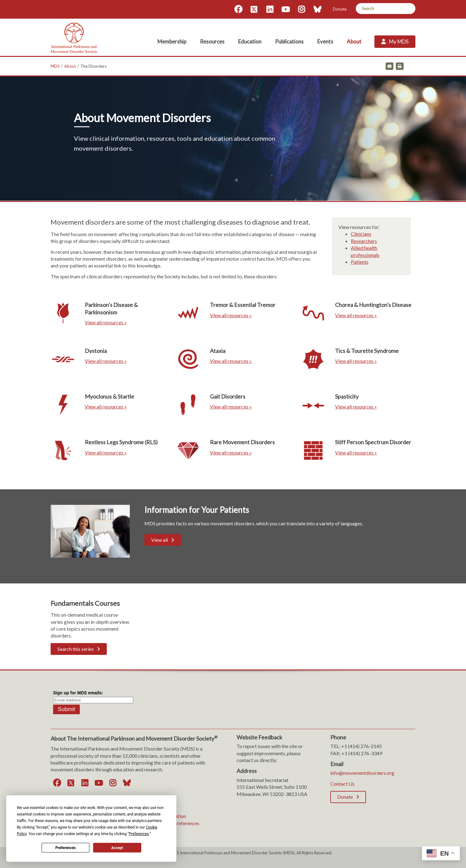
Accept (117, 848)
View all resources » (106, 322)
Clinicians (361, 234)
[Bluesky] (317, 9)
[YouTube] (286, 9)
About (70, 66)
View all (160, 540)
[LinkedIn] (270, 9)
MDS (55, 66)
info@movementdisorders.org (362, 773)
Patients (360, 262)
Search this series (76, 649)
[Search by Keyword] (379, 9)
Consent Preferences (177, 823)
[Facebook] (238, 9)
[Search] (408, 9)
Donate (340, 9)
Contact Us (342, 784)
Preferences (66, 848)
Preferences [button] (139, 834)
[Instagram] (301, 9)
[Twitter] (254, 9)
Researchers (364, 241)
